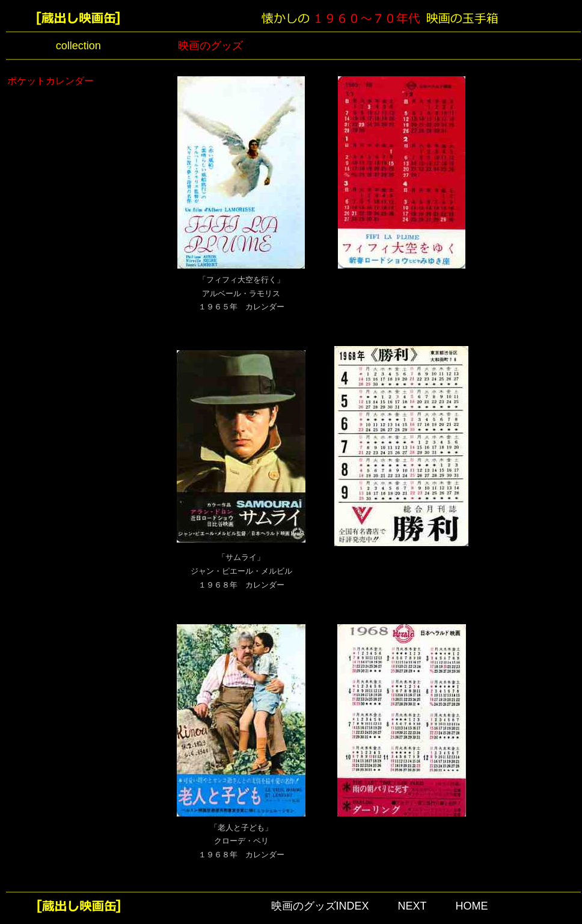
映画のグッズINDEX (320, 906)
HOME (472, 906)
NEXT (412, 906)
